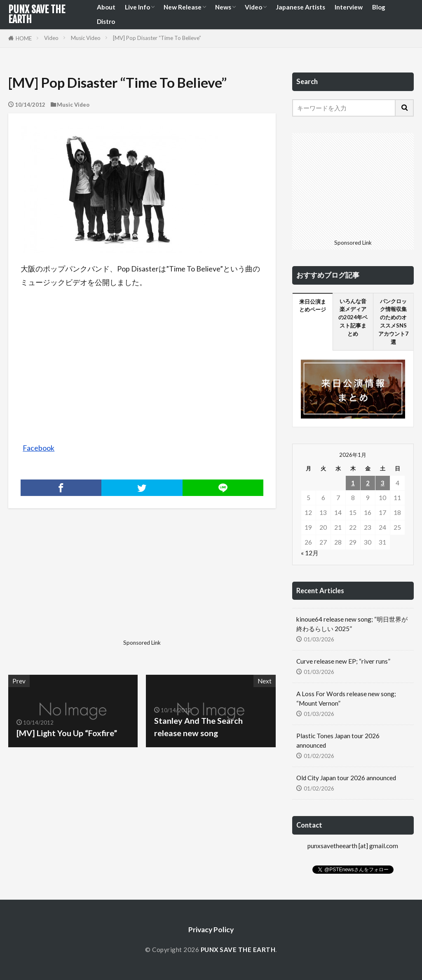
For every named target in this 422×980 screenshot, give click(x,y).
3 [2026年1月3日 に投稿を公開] (383, 483)
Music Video (86, 38)
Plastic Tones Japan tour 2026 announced (338, 740)
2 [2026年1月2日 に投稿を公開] (368, 483)
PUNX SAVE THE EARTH (37, 14)
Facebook (39, 448)
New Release (183, 7)
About (106, 7)
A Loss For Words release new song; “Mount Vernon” (346, 698)
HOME (24, 38)
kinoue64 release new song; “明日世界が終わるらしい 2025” (352, 624)
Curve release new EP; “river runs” (343, 661)
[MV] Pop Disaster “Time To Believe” (157, 38)
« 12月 (310, 553)
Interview (349, 7)
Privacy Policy (211, 930)
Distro (106, 21)
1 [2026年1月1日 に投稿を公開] (353, 483)
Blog (379, 7)
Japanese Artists (300, 7)
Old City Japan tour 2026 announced (346, 778)
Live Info (137, 7)
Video (253, 7)
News (223, 7)
